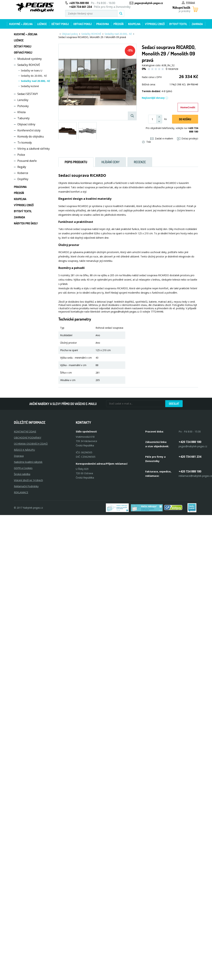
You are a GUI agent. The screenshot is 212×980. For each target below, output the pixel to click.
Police (21, 155)
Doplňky (23, 179)
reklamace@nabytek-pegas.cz (195, 476)
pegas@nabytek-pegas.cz (149, 3)
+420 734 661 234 (190, 457)
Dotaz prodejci (188, 138)
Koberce (23, 173)
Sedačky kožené (30, 86)
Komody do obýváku (31, 136)
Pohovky (23, 106)
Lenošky (23, 100)
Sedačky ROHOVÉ (29, 65)
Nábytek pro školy (26, 223)
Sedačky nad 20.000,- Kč (35, 81)
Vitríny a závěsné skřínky (34, 149)
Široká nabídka (22, 474)
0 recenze (172, 69)
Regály (22, 167)
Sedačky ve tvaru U (32, 70)
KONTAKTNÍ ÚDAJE (25, 432)
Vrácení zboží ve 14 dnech (28, 480)
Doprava (19, 456)
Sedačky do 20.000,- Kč (34, 76)
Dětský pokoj (60, 24)
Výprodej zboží (155, 24)
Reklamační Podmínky (26, 486)
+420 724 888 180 (79, 3)
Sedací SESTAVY (28, 94)
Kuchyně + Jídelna (21, 24)
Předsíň (119, 24)
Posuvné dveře (27, 161)
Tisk (146, 142)
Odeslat (174, 404)
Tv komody (25, 143)
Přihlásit (188, 3)
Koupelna (134, 24)
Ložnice (42, 24)
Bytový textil (178, 24)
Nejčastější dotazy (155, 98)
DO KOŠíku (185, 119)
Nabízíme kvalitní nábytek (28, 462)
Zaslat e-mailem (162, 138)
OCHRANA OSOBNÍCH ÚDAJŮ (31, 444)
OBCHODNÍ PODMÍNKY (28, 438)
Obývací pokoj (83, 24)
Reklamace (21, 492)
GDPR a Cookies (23, 468)
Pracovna (103, 24)
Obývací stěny (26, 124)
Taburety (23, 118)
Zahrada (197, 24)
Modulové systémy (30, 59)
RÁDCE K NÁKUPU (24, 450)
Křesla (21, 112)
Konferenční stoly (29, 130)
